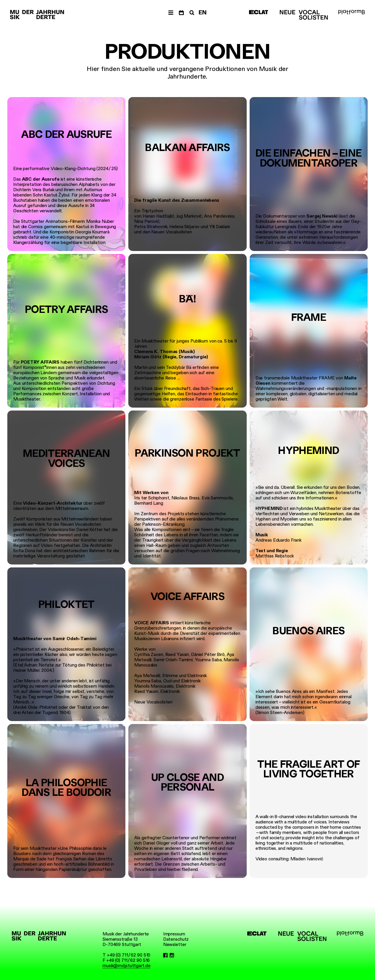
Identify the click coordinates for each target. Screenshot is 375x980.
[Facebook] (165, 955)
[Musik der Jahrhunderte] (37, 15)
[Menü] (171, 13)
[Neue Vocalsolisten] (304, 15)
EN (203, 12)
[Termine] (181, 13)
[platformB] (352, 12)
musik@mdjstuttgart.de (126, 966)
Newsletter (175, 945)
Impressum (174, 934)
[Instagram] (172, 955)
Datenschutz (176, 939)
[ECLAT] (259, 12)
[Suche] (191, 13)
